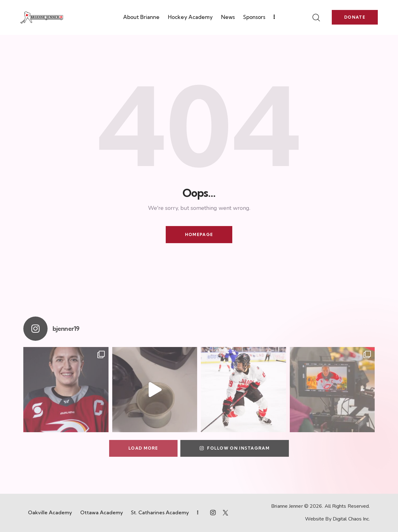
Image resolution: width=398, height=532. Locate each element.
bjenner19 (66, 329)
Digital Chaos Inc (351, 519)
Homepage (199, 234)
